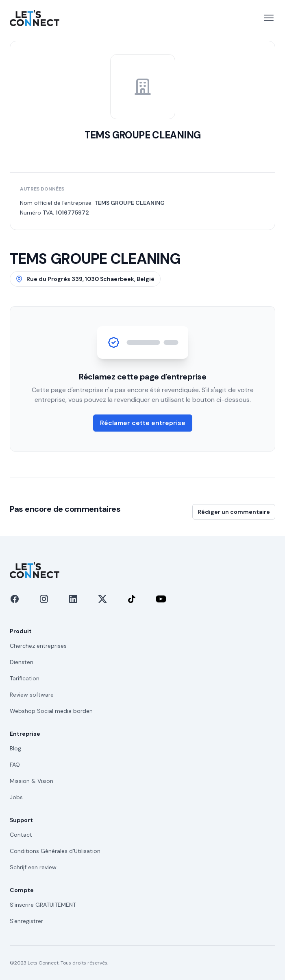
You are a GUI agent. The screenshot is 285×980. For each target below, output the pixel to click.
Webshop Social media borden (51, 711)
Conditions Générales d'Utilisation (55, 851)
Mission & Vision (32, 781)
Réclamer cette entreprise (143, 423)
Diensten (22, 662)
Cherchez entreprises (38, 646)
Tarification (25, 678)
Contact (21, 835)
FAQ (15, 765)
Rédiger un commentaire (234, 512)
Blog (15, 748)
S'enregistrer (26, 921)
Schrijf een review (33, 867)
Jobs (16, 797)
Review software (32, 695)
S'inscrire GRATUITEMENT (43, 905)
